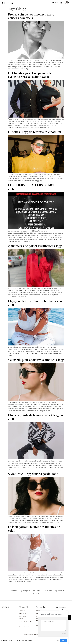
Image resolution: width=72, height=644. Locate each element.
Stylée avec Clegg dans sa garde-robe (33, 474)
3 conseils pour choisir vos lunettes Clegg (36, 360)
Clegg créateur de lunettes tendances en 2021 (35, 303)
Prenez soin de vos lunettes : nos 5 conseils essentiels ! (31, 16)
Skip (58, 640)
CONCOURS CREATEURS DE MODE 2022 (33, 187)
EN (53, 3)
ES (57, 3)
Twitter (36, 593)
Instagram (25, 591)
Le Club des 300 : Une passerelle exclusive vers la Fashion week (30, 75)
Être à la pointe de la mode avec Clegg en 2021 (35, 417)
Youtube (37, 591)
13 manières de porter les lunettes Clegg (35, 246)
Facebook (13, 591)
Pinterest (60, 591)
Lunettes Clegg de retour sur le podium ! (35, 132)
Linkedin (48, 591)
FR (55, 3)
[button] (61, 3)
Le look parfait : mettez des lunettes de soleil (34, 528)
